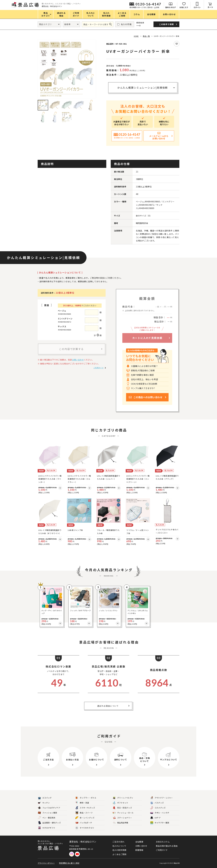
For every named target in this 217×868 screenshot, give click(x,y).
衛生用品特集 (121, 823)
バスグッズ (157, 803)
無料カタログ (171, 7)
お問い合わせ (78, 360)
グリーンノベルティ (123, 798)
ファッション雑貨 (47, 813)
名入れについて (119, 846)
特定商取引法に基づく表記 (69, 863)
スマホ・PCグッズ (85, 808)
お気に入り (184, 7)
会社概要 (139, 842)
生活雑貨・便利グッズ (49, 823)
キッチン (44, 803)
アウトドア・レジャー (162, 798)
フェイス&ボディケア (49, 808)
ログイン (197, 7)
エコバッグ (45, 798)
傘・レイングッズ (85, 818)
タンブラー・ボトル (86, 798)
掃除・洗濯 (82, 803)
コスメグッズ (158, 808)
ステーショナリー (122, 818)
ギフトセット (121, 803)
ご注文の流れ (118, 842)
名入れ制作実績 (119, 850)
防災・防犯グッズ (122, 808)
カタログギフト (47, 828)
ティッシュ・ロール (123, 813)
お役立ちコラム (163, 842)
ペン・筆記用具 (47, 818)
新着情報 (139, 850)
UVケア (155, 818)
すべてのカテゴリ (85, 828)
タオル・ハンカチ (160, 813)
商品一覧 (146, 36)
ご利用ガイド (99, 368)
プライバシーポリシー (46, 863)
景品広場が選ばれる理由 (167, 846)
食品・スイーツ (84, 813)
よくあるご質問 (119, 854)
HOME (136, 36)
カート (210, 7)
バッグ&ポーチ (84, 823)
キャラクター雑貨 (160, 823)
